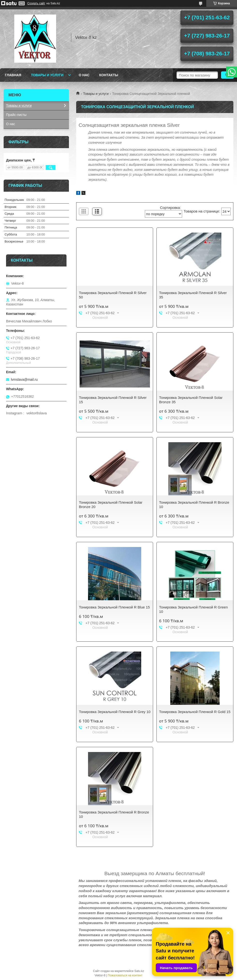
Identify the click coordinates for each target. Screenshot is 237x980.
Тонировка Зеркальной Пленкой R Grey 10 (115, 712)
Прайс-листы (16, 115)
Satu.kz (139, 971)
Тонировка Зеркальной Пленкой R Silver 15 (113, 400)
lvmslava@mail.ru (24, 380)
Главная (13, 75)
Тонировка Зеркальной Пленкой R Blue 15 (114, 607)
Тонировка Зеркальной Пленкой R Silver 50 (113, 295)
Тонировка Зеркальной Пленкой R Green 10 (193, 609)
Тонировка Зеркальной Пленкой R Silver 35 (193, 295)
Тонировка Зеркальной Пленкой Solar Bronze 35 (191, 400)
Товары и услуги (47, 75)
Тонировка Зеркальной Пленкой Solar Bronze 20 (111, 505)
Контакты (109, 75)
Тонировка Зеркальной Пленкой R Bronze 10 (194, 505)
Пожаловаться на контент (125, 975)
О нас (84, 75)
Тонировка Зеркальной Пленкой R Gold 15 (195, 712)
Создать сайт (36, 3)
